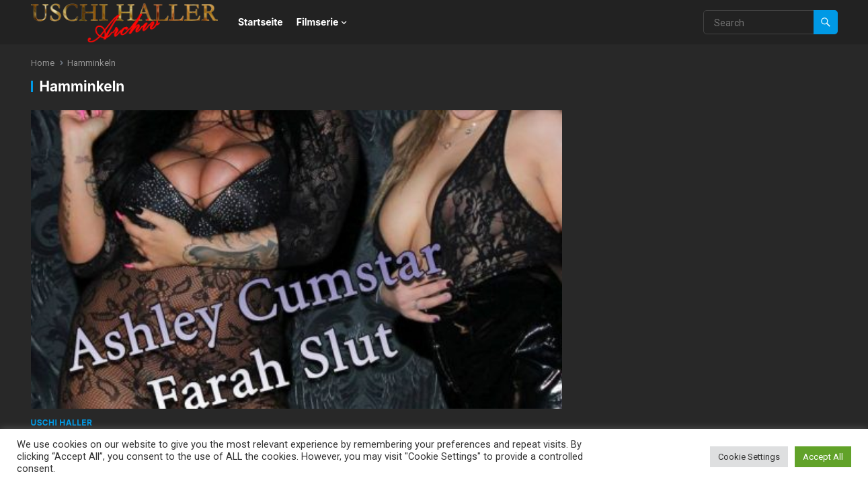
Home (43, 63)
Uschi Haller (62, 232)
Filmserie (318, 22)
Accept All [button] (823, 457)
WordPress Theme (109, 323)
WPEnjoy (181, 323)
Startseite (261, 22)
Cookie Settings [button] (749, 457)
